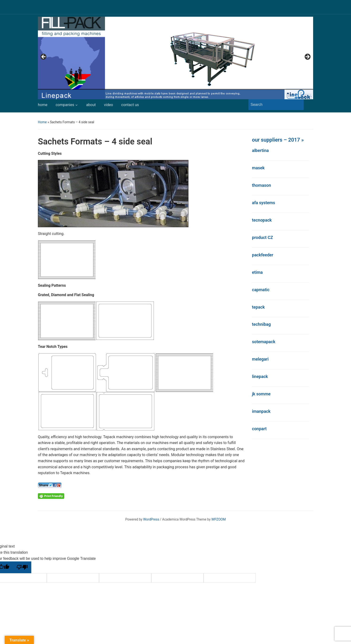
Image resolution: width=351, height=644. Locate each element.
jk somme (261, 394)
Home (42, 122)
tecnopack (262, 220)
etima (257, 272)
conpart (259, 429)
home (43, 105)
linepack (260, 376)
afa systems (263, 203)
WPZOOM (219, 519)
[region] (175, 58)
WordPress (151, 519)
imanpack (261, 411)
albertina (260, 150)
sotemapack (264, 342)
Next (307, 57)
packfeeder (263, 255)
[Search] (272, 105)
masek (258, 168)
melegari (260, 359)
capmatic (261, 290)
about (91, 105)
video (108, 105)
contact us (130, 105)
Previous (44, 57)
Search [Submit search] (298, 105)
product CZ (262, 237)
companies (65, 105)
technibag (261, 324)
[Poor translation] (22, 567)
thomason (261, 185)
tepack (258, 307)
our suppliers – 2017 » (278, 140)
